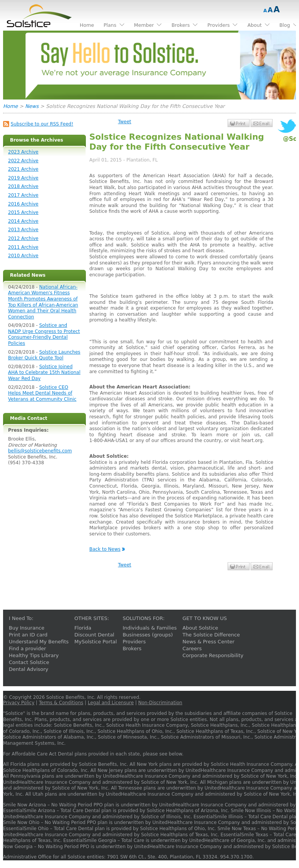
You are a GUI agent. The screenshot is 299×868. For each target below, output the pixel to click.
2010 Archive (23, 256)
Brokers (132, 649)
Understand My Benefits (39, 642)
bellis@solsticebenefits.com (40, 451)
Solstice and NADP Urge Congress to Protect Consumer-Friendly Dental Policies (44, 334)
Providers (134, 642)
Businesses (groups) (148, 635)
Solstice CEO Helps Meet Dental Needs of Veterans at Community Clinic (42, 393)
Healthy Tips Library (34, 655)
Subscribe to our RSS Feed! (42, 124)
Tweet (125, 122)
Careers (192, 649)
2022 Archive (23, 161)
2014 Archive (23, 221)
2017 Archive (23, 195)
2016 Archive (23, 204)
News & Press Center (209, 642)
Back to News (105, 549)
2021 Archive (23, 169)
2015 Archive (23, 212)
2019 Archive (23, 178)
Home (10, 106)
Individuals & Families (150, 628)
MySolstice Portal (96, 642)
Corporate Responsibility (213, 655)
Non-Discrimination (160, 703)
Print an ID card (28, 635)
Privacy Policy (19, 703)
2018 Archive (23, 186)
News (32, 106)
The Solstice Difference (211, 635)
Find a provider (27, 649)
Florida (83, 628)
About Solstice (200, 628)
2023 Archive (23, 152)
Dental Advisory (29, 669)
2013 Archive (23, 230)
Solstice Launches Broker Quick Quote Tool (44, 355)
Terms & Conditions (61, 703)
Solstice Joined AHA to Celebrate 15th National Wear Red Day (44, 373)
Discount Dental (94, 635)
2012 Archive (23, 238)
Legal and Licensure (111, 703)
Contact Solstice (29, 662)
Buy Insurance (27, 628)
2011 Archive (23, 247)
